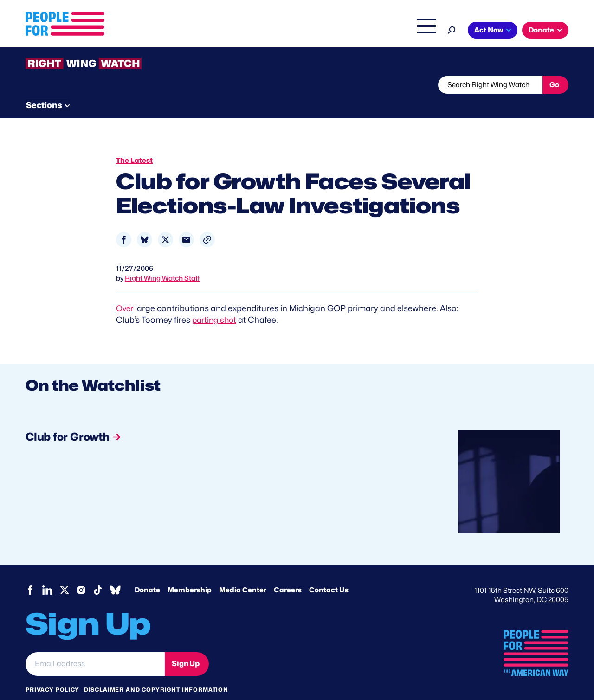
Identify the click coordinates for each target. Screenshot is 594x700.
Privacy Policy (52, 672)
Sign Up (186, 646)
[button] (207, 222)
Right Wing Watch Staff (162, 261)
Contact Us (329, 572)
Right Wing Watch (329, 31)
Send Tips (328, 85)
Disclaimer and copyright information (156, 672)
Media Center (243, 572)
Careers (288, 572)
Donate (541, 30)
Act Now (489, 30)
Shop (420, 31)
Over (125, 291)
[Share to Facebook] (124, 222)
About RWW (201, 85)
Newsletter (265, 85)
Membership (190, 572)
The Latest (385, 31)
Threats (92, 85)
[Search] (452, 29)
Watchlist (147, 85)
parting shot (216, 302)
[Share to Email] (186, 222)
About (177, 31)
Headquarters (267, 31)
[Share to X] (165, 222)
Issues (216, 31)
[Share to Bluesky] (145, 222)
